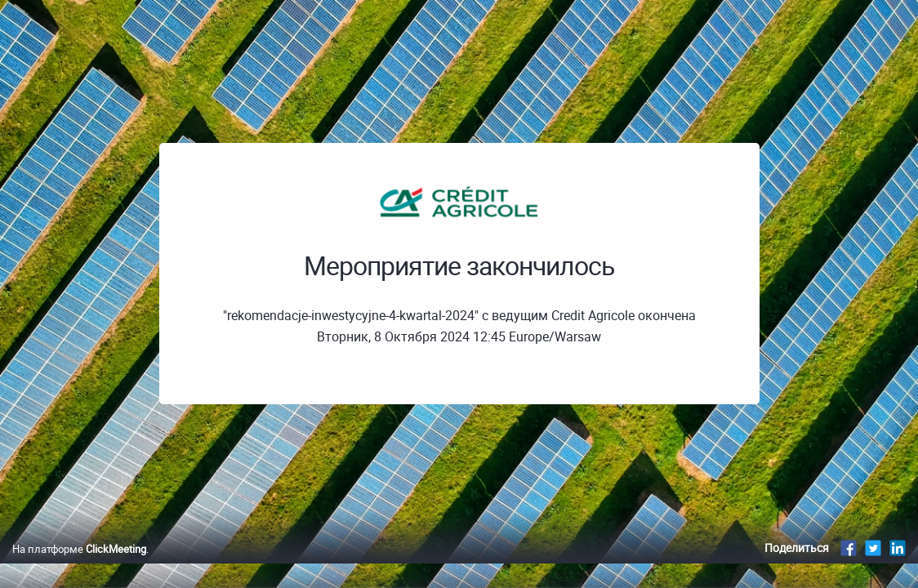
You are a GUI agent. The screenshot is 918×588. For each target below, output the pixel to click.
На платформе (79, 566)
